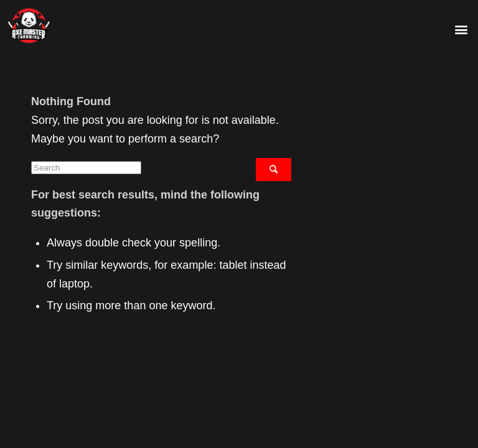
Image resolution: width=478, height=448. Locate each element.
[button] (462, 29)
